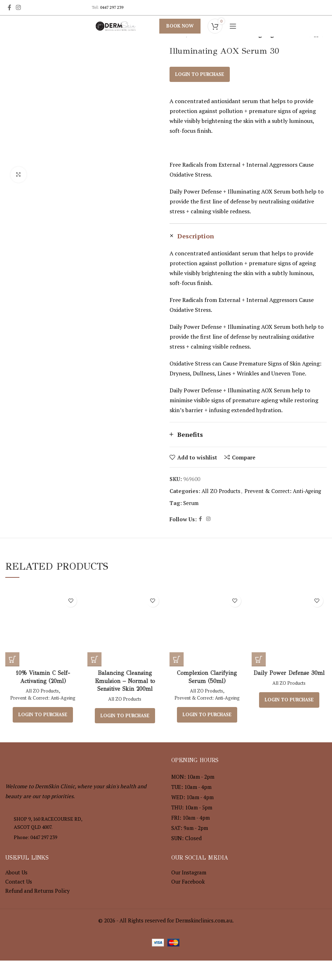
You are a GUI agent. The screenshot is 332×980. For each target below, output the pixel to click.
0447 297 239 (112, 7)
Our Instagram (189, 872)
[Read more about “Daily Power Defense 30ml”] (259, 659)
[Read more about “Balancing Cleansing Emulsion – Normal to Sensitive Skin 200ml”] (94, 659)
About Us (16, 872)
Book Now (180, 26)
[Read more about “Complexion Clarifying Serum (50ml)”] (177, 659)
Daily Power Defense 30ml (289, 673)
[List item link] (83, 837)
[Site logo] (116, 25)
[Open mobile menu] (233, 26)
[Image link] (44, 761)
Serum (191, 503)
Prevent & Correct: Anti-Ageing (283, 491)
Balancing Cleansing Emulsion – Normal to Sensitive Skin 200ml (125, 681)
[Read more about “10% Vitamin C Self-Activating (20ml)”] (12, 659)
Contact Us (19, 881)
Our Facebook (188, 881)
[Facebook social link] (9, 7)
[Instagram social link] (18, 7)
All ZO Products (221, 491)
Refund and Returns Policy (38, 891)
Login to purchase (200, 74)
